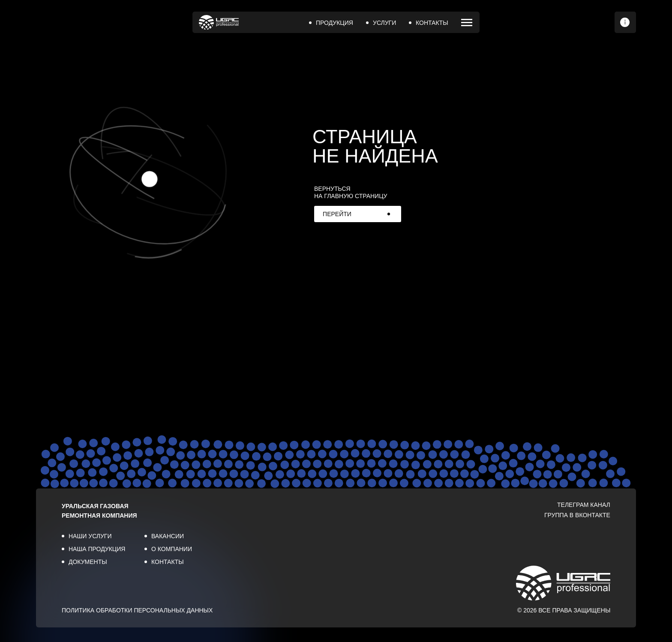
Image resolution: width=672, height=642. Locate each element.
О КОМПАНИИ (172, 549)
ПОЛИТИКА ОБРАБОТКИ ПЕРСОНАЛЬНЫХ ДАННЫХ (137, 610)
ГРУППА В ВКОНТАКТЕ (577, 515)
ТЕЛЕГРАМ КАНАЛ (584, 505)
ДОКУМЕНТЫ (88, 562)
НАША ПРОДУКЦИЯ (97, 549)
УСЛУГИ (384, 23)
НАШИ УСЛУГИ (90, 536)
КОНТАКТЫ (432, 23)
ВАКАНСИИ (168, 536)
